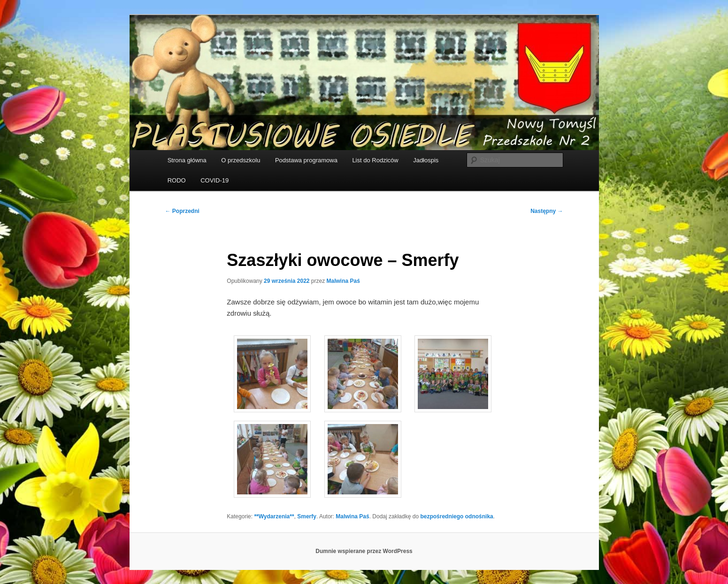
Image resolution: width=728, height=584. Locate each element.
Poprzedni (182, 211)
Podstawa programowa (306, 160)
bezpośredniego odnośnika (456, 516)
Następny (547, 211)
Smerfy (307, 516)
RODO (177, 180)
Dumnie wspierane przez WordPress (364, 551)
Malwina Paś (343, 281)
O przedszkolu (241, 160)
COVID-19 (215, 180)
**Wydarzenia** (274, 516)
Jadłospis (426, 160)
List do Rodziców (375, 160)
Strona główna (187, 160)
